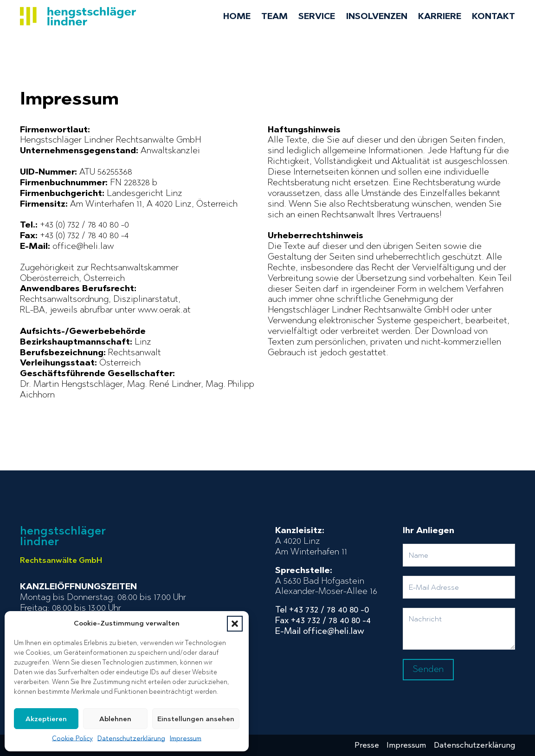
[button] (235, 624)
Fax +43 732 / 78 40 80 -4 (323, 620)
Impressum (186, 739)
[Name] (459, 555)
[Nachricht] (459, 629)
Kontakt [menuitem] (493, 16)
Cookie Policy (72, 739)
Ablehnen (115, 719)
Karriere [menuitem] (440, 16)
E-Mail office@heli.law (320, 631)
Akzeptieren (46, 719)
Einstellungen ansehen (196, 719)
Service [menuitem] (317, 16)
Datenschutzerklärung (131, 739)
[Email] (459, 587)
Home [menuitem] (237, 16)
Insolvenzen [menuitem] (377, 16)
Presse (367, 745)
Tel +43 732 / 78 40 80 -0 (322, 610)
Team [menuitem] (274, 16)
